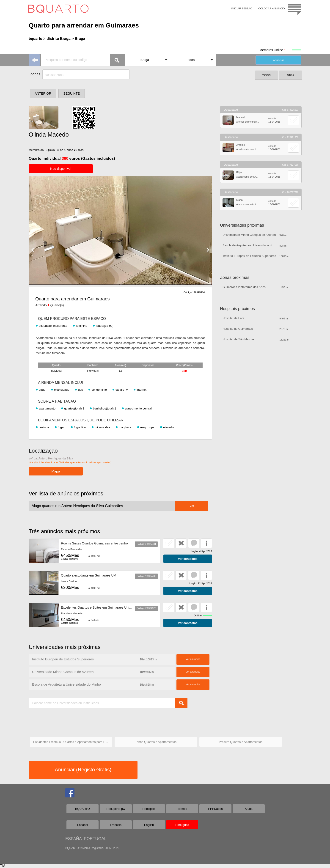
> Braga (78, 39)
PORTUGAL (95, 839)
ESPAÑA (73, 839)
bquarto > (37, 39)
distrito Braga (58, 39)
